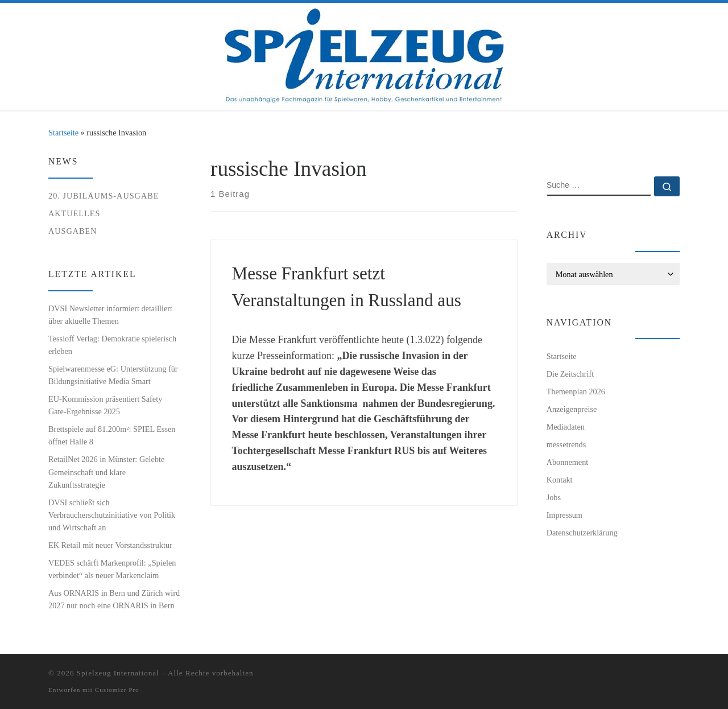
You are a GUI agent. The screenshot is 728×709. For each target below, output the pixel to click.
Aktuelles (74, 213)
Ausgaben (73, 231)
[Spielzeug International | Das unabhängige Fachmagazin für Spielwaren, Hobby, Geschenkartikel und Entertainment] (364, 54)
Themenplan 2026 (576, 391)
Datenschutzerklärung (582, 533)
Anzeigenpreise (572, 409)
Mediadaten (566, 427)
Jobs (554, 497)
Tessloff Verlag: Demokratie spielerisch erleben (112, 345)
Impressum (564, 515)
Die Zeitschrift (570, 374)
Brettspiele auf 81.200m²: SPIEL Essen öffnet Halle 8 (112, 435)
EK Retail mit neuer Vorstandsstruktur (110, 545)
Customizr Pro (117, 690)
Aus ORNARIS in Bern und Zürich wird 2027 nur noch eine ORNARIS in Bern (114, 599)
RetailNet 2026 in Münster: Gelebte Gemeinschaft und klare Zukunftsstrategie (106, 472)
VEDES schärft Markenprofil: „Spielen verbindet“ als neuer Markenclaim (112, 569)
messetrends (566, 444)
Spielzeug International (118, 673)
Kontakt (560, 480)
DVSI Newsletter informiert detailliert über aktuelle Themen (110, 315)
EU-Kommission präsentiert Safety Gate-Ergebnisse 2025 (105, 405)
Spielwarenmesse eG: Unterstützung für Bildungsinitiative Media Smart (113, 375)
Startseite (63, 133)
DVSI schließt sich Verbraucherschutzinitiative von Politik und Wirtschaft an (112, 515)
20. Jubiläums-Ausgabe (104, 196)
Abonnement (568, 462)
